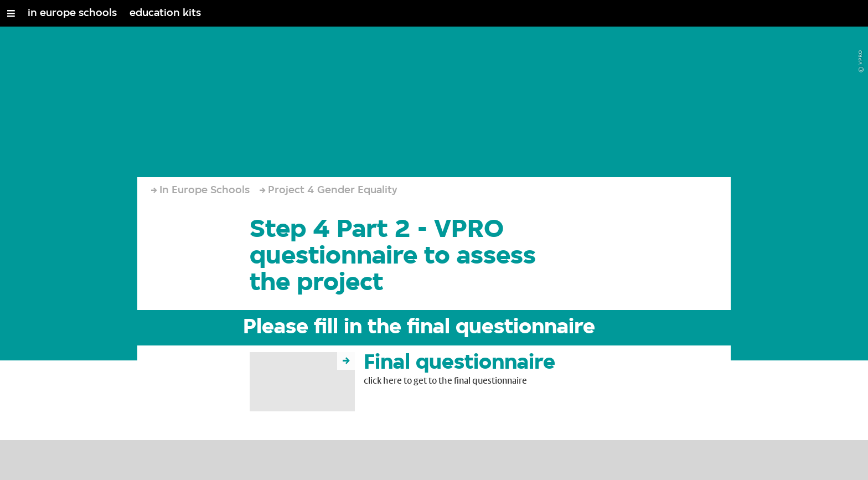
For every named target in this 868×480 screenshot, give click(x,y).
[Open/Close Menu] (11, 13)
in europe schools (72, 13)
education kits (165, 13)
